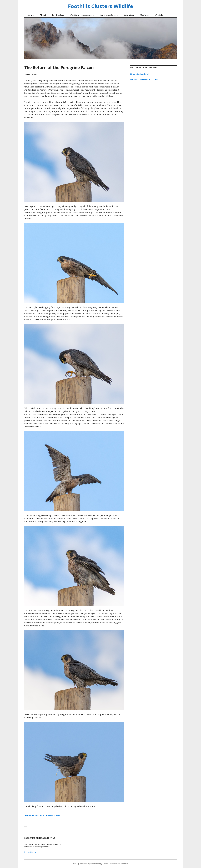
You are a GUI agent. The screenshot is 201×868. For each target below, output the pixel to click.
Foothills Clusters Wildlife (100, 6)
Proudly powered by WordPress (86, 864)
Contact (144, 15)
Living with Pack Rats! (139, 74)
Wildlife (159, 15)
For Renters (58, 15)
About (43, 15)
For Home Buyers (109, 15)
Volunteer (129, 15)
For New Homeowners (82, 15)
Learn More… (30, 852)
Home (31, 15)
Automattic (123, 864)
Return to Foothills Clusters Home (42, 816)
